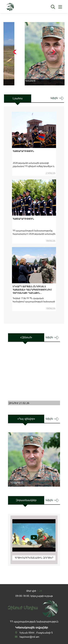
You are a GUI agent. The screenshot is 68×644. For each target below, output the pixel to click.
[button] (53, 52)
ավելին (57, 98)
